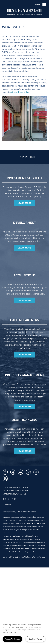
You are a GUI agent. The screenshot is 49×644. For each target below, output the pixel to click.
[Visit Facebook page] (5, 472)
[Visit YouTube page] (5, 479)
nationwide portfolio (19, 92)
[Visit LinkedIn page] (21, 472)
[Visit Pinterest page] (28, 472)
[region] (24, 632)
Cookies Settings (35, 639)
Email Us (7, 504)
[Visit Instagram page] (36, 472)
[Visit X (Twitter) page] (13, 472)
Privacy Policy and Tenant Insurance (19, 512)
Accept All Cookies (12, 639)
